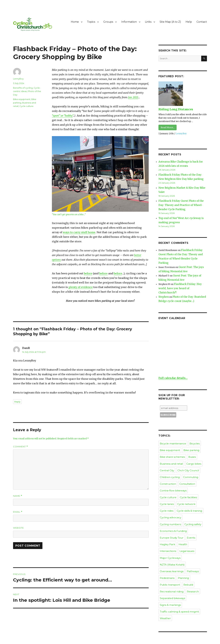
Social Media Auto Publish (96, 642)
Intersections (193, 492)
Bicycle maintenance (171, 412)
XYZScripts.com (128, 642)
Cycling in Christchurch (25, 630)
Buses (187, 424)
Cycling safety (188, 475)
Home (75, 22)
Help (189, 22)
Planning (193, 509)
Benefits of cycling (23, 88)
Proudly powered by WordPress (58, 630)
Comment (20, 447)
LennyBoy (18, 79)
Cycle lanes (184, 458)
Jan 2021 (133, 97)
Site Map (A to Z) (170, 22)
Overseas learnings (194, 503)
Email (18, 512)
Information (129, 22)
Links (148, 22)
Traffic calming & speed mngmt (176, 532)
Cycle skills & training (170, 469)
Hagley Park (166, 492)
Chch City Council (184, 435)
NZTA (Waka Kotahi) (170, 503)
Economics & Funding (171, 481)
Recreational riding (170, 521)
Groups (108, 22)
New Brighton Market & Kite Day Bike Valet (181, 184)
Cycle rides (184, 463)
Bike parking (187, 418)
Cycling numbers (169, 475)
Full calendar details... (171, 348)
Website (18, 528)
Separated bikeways (171, 526)
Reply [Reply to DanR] (17, 402)
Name (18, 496)
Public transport (168, 515)
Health (179, 492)
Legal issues (166, 498)
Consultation (183, 446)
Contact (202, 22)
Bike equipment (22, 99)
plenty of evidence (81, 287)
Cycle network (167, 463)
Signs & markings (194, 526)
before (88, 273)
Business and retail (169, 429)
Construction (166, 446)
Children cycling (168, 441)
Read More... (168, 127)
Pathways (165, 509)
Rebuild (184, 515)
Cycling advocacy (194, 469)
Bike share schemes (170, 424)
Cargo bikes (189, 429)
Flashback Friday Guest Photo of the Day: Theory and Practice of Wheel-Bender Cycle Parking (182, 195)
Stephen (163, 268)
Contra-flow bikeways (171, 452)
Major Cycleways (184, 498)
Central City (166, 435)
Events (186, 486)
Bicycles (190, 412)
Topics (91, 22)
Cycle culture (26, 106)
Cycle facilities (167, 458)
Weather (200, 532)
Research (188, 521)
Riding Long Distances (174, 109)
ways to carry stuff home (79, 232)
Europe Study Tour (169, 486)
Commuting (186, 441)
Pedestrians (179, 509)
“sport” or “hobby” (62, 116)
